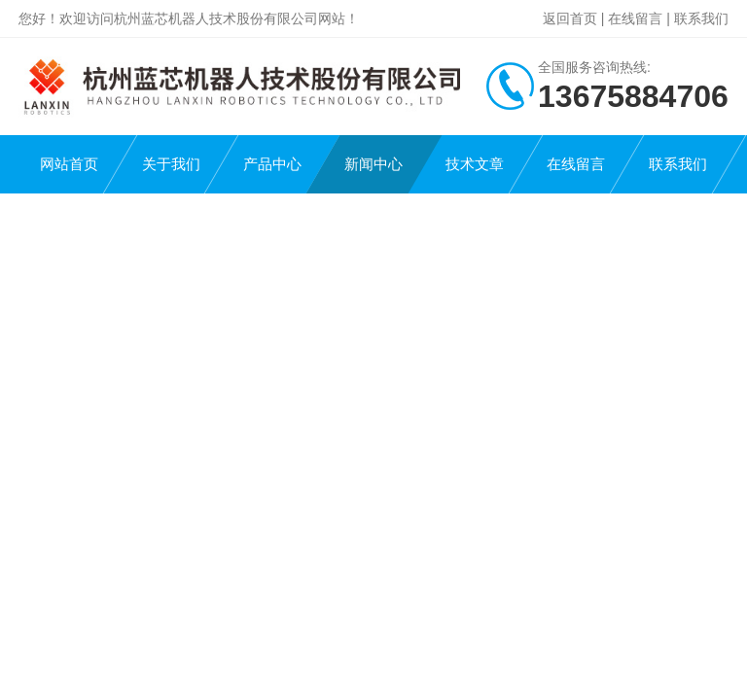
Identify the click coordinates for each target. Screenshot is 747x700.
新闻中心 (373, 164)
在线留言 (635, 18)
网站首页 (69, 164)
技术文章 (475, 164)
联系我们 (701, 18)
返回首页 (570, 18)
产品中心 (272, 164)
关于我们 (171, 164)
